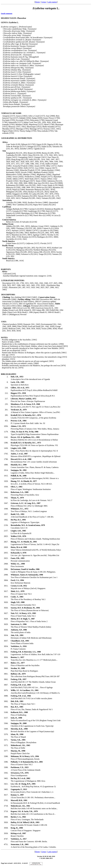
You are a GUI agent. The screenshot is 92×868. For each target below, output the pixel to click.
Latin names (52, 2)
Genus (44, 2)
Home (37, 2)
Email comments (7, 13)
